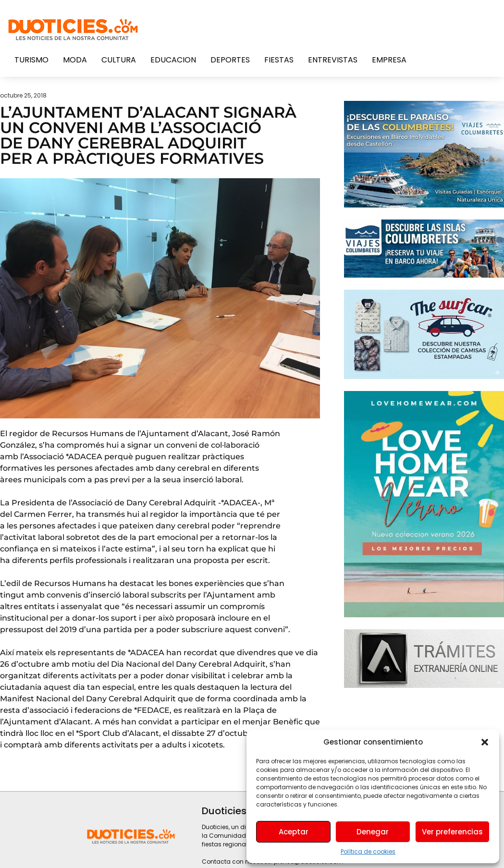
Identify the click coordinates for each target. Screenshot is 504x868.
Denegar (373, 832)
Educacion (173, 60)
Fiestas (279, 60)
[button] (485, 742)
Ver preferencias (452, 832)
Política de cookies (368, 851)
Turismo (31, 60)
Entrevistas (333, 60)
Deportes (230, 60)
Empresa (389, 60)
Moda (75, 60)
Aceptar (294, 832)
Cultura (119, 60)
